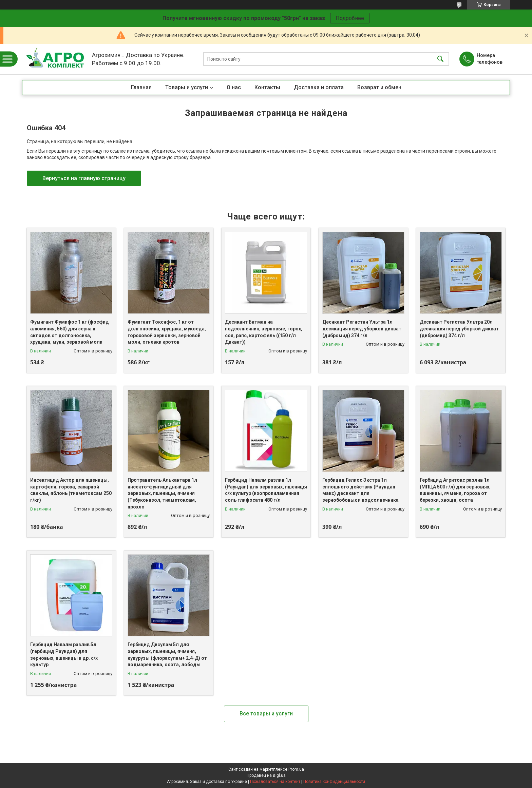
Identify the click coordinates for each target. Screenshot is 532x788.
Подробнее (350, 18)
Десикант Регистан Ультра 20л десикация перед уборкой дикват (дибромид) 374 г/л (459, 329)
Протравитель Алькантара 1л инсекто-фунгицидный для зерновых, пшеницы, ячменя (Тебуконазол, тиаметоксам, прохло (162, 493)
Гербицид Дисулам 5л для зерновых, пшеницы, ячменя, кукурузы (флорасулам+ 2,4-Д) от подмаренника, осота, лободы (167, 655)
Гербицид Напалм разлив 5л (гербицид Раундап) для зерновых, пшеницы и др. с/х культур (64, 655)
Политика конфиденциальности (334, 782)
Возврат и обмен (379, 87)
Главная (141, 87)
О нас (234, 87)
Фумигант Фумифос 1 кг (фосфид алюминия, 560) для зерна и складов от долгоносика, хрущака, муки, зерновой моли (70, 332)
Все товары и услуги (266, 714)
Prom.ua (296, 769)
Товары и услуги (187, 87)
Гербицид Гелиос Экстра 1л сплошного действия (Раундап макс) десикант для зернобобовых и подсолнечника (360, 490)
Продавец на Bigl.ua (266, 775)
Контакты (267, 87)
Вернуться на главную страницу (84, 178)
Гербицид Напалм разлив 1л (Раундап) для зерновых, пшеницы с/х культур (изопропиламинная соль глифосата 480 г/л (266, 490)
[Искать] (440, 59)
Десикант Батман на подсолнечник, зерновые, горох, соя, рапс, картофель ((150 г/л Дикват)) (264, 332)
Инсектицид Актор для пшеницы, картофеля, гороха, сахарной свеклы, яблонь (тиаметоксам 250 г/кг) (71, 490)
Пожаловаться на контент (275, 782)
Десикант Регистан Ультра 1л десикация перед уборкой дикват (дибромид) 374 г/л (362, 329)
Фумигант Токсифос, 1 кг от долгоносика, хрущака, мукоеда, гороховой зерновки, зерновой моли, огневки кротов (167, 332)
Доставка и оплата (319, 87)
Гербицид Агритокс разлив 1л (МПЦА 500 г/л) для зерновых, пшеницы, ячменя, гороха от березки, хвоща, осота (455, 490)
